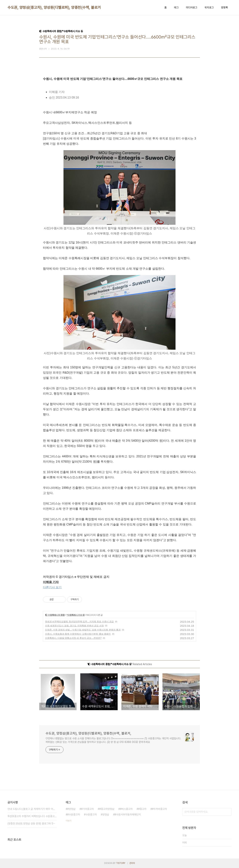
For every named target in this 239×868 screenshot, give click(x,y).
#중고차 (142, 809)
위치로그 (209, 7)
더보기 (69, 821)
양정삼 (106, 815)
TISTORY (121, 863)
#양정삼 (71, 809)
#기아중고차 (87, 809)
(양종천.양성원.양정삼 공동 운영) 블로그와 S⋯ (31, 823)
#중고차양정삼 (107, 809)
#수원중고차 (74, 815)
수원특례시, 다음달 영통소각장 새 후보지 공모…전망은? (73, 638)
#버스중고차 (126, 809)
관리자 (132, 863)
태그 (176, 7)
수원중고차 (91, 815)
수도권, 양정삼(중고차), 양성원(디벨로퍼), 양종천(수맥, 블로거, (55, 7)
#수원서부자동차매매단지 (128, 815)
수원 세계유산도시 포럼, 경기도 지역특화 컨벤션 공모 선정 (74, 626)
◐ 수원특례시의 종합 (55, 615)
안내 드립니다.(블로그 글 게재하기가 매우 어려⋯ (32, 809)
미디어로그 (192, 7)
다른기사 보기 (52, 587)
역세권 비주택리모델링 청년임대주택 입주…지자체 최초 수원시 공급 (79, 622)
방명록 (224, 7)
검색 (228, 812)
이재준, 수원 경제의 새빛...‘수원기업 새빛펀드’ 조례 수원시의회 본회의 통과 (83, 630)
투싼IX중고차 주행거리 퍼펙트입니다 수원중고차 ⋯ (32, 816)
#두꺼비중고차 (159, 809)
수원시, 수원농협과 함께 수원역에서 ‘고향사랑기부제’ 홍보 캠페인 (78, 634)
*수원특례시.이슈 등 (76, 615)
